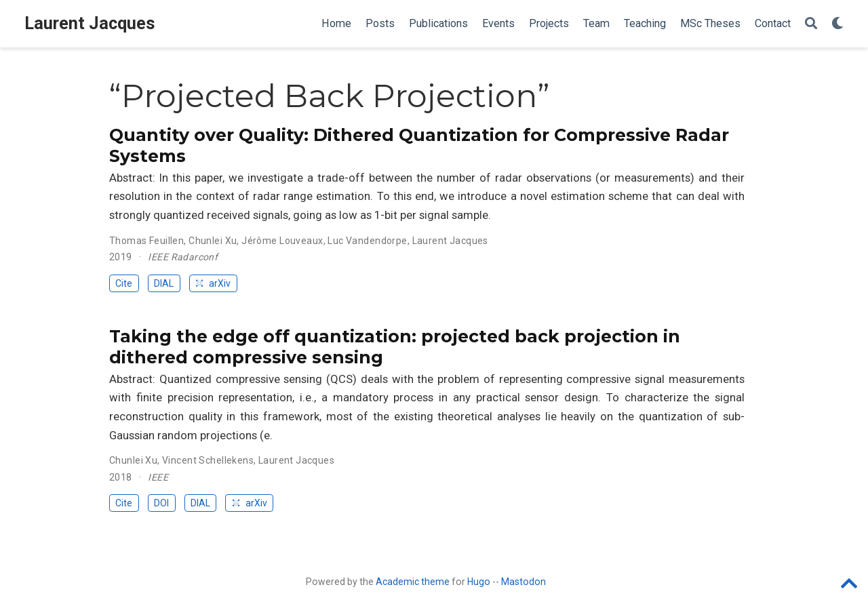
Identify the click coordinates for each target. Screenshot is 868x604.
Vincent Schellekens (208, 460)
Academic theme (413, 582)
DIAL (164, 283)
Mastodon (524, 582)
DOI (161, 503)
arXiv (213, 283)
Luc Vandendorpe (367, 241)
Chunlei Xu (213, 241)
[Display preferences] (837, 24)
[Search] (811, 24)
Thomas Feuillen (146, 241)
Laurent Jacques (90, 23)
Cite (124, 283)
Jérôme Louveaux (282, 241)
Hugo (479, 582)
